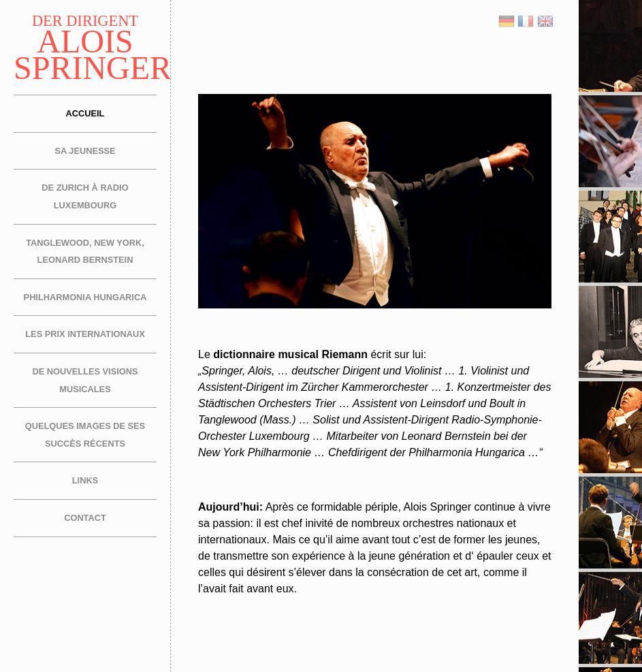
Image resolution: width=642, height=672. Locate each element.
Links (85, 480)
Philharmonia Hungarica (85, 297)
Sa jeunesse (85, 151)
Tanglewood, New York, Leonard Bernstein (85, 252)
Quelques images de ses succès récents (85, 435)
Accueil (85, 113)
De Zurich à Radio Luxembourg (85, 196)
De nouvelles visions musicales (85, 380)
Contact (85, 518)
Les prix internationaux (85, 334)
